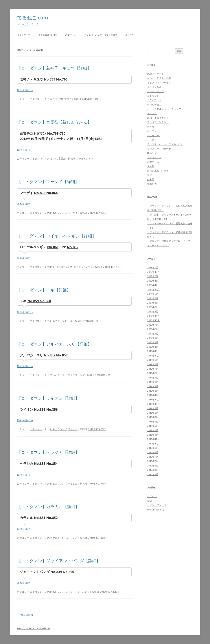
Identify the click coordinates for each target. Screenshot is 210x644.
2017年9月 (153, 448)
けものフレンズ (59, 213)
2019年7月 (153, 369)
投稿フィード (154, 501)
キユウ (54, 99)
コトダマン (36, 99)
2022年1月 (153, 281)
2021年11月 (153, 289)
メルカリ (152, 140)
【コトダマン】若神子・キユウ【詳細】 (54, 68)
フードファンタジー (158, 122)
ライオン (73, 429)
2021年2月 (153, 307)
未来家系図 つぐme (48, 35)
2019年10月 (153, 355)
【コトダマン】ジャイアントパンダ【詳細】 (59, 561)
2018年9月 (153, 408)
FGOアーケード (155, 74)
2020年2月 (153, 342)
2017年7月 (153, 457)
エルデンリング (155, 91)
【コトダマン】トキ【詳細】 (44, 290)
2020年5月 (153, 333)
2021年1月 (153, 311)
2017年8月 (153, 452)
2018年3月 (153, 435)
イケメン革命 (154, 87)
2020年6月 (153, 329)
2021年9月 (153, 294)
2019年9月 (153, 360)
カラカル (55, 538)
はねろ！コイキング (158, 118)
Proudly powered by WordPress (34, 629)
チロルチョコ (154, 105)
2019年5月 (153, 377)
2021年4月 (153, 298)
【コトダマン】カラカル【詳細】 (48, 506)
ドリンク (152, 113)
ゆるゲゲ (152, 153)
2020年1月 (153, 347)
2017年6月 (153, 461)
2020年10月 (153, 320)
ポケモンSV (153, 135)
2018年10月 (153, 404)
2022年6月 (153, 276)
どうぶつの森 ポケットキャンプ (164, 109)
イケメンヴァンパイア (159, 83)
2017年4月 (153, 470)
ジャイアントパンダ (79, 592)
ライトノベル (154, 157)
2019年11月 (153, 351)
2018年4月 (153, 430)
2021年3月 (153, 303)
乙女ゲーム (71, 35)
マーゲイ (73, 213)
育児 (150, 175)
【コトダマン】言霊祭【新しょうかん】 (54, 122)
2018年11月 (153, 399)
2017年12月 (153, 439)
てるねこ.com (33, 18)
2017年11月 (153, 444)
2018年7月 (153, 417)
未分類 (151, 166)
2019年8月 (153, 364)
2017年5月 (153, 466)
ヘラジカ (73, 484)
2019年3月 (153, 386)
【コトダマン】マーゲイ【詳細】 (48, 181)
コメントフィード (157, 505)
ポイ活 (151, 127)
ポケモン (130, 35)
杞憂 (61, 99)
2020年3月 (153, 338)
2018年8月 (153, 413)
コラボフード (154, 100)
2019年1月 (153, 395)
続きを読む (25, 90)
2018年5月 (153, 426)
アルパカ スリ (59, 375)
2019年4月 (153, 382)
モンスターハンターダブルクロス (101, 35)
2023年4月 (153, 267)
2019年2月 (153, 391)
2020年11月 (153, 316)
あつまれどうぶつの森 (159, 78)
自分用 (151, 179)
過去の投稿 (25, 615)
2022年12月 (153, 272)
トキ (70, 321)
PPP (52, 267)
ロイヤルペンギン (83, 267)
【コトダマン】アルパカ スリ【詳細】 (54, 344)
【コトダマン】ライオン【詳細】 (48, 398)
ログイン (152, 496)
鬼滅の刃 (152, 184)
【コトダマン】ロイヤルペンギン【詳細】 (57, 236)
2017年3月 (153, 474)
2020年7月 (153, 325)
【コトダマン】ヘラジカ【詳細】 (48, 452)
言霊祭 (62, 158)
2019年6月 (153, 373)
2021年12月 (153, 285)
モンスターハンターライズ (161, 149)
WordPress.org (155, 510)
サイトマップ (24, 35)
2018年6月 (153, 422)
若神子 (68, 99)
